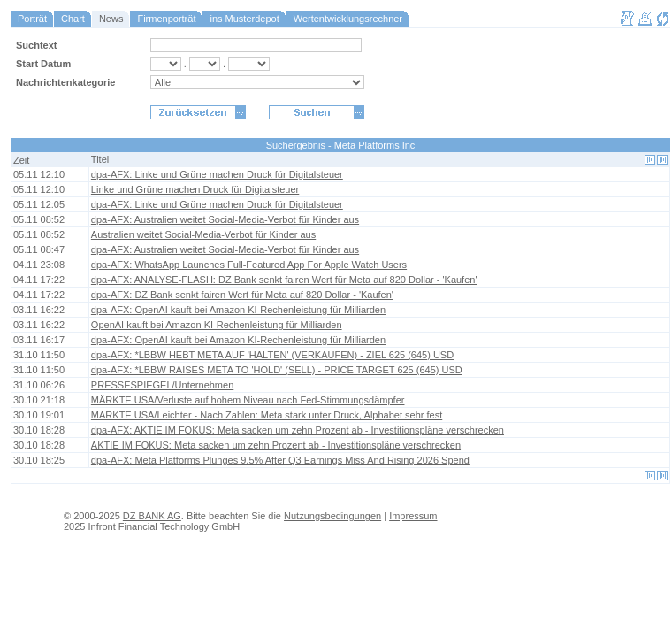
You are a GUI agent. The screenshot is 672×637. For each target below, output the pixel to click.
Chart (73, 19)
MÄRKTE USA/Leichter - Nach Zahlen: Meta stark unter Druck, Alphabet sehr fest (267, 415)
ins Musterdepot (244, 19)
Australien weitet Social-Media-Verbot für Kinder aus (203, 234)
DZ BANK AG (152, 516)
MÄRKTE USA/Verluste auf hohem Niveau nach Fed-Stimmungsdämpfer (248, 400)
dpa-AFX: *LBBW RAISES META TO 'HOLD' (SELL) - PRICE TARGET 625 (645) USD (277, 370)
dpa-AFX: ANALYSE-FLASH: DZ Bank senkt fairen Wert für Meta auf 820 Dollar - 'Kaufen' (284, 280)
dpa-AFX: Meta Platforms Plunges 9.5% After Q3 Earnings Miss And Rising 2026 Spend (280, 460)
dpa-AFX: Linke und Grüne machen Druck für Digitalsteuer (217, 174)
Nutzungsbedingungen (332, 516)
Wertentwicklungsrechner (348, 19)
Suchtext (36, 45)
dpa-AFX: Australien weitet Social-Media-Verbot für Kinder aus (225, 219)
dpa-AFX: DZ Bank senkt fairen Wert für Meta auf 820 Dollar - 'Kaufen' (242, 295)
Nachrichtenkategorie (65, 82)
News (111, 19)
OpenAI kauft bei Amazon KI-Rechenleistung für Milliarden (217, 325)
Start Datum (43, 64)
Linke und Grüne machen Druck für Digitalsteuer (195, 189)
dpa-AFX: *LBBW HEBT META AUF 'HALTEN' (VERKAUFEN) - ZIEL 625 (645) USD (272, 355)
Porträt (32, 19)
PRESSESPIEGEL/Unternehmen (162, 385)
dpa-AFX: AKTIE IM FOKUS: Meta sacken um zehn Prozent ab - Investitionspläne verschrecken (298, 430)
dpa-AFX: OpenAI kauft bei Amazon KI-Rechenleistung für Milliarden (238, 310)
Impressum (413, 516)
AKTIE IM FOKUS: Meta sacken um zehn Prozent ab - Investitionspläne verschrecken (276, 445)
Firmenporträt (166, 19)
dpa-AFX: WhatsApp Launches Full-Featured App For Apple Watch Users (249, 265)
